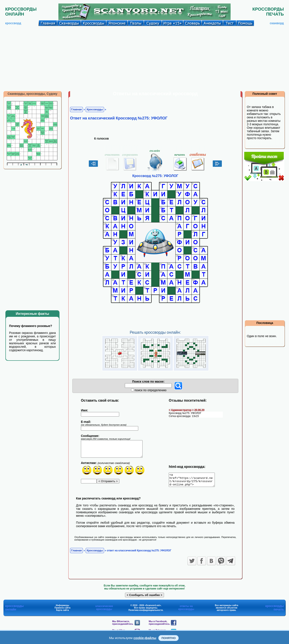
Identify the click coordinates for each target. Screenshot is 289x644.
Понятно (169, 638)
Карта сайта (62, 613)
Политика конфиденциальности (146, 613)
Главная (76, 109)
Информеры (63, 608)
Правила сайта (63, 610)
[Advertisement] (144, 58)
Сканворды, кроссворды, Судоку (32, 94)
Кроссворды (95, 109)
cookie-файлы (145, 638)
